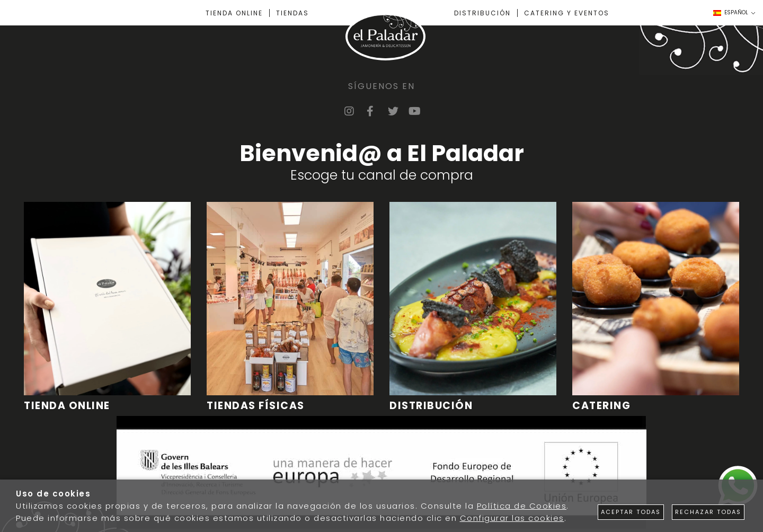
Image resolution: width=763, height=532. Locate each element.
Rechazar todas (708, 512)
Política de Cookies (522, 506)
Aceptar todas (631, 512)
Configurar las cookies (512, 518)
